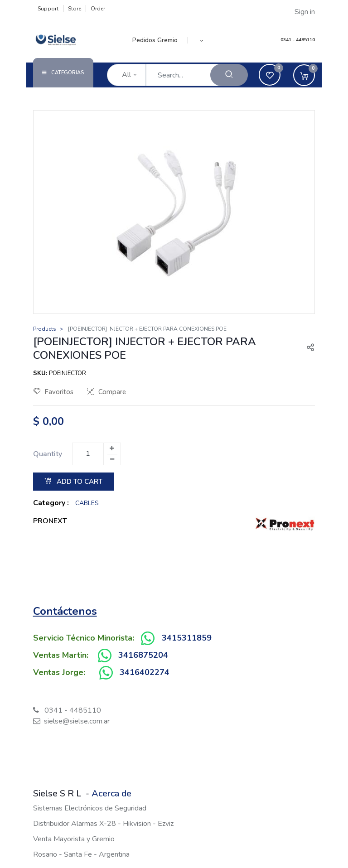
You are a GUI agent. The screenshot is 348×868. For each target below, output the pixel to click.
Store (75, 9)
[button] (202, 40)
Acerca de (111, 793)
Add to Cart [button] (73, 482)
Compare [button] (107, 392)
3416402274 (145, 672)
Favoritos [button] (53, 392)
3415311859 (187, 638)
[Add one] (112, 448)
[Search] (229, 75)
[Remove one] (112, 459)
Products (45, 329)
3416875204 (143, 655)
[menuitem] (160, 40)
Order (98, 9)
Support (48, 9)
